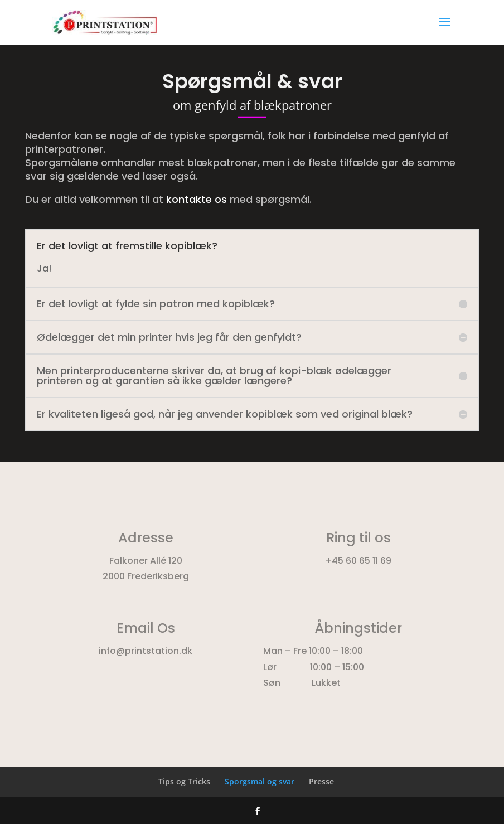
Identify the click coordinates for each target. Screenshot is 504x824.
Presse (321, 781)
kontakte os (197, 199)
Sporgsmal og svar (260, 781)
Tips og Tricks (184, 781)
